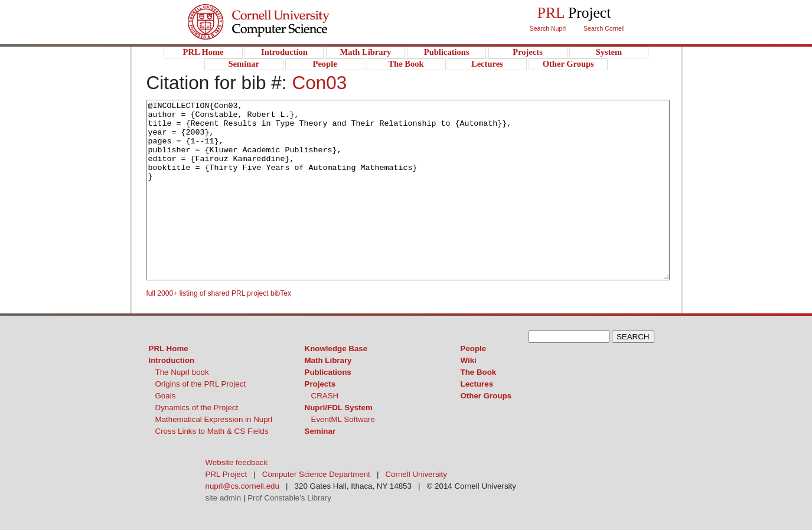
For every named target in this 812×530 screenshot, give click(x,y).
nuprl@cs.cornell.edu (242, 486)
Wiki (469, 360)
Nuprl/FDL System (339, 408)
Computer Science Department (316, 474)
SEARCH (633, 337)
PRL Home (169, 349)
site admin (224, 498)
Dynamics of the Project (197, 408)
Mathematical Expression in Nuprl (214, 419)
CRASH (325, 396)
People (474, 349)
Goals (166, 396)
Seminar (320, 431)
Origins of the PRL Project (201, 384)
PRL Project (283, 33)
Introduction (172, 360)
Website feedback (237, 462)
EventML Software (343, 419)
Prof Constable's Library (289, 498)
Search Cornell (604, 28)
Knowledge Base (336, 349)
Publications (328, 372)
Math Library (328, 360)
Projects (320, 384)
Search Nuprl (548, 28)
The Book (479, 372)
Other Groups (486, 396)
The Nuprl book (182, 372)
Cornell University (283, 11)
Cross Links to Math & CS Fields (212, 431)
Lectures (477, 384)
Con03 (319, 83)
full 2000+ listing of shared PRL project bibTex (219, 293)
